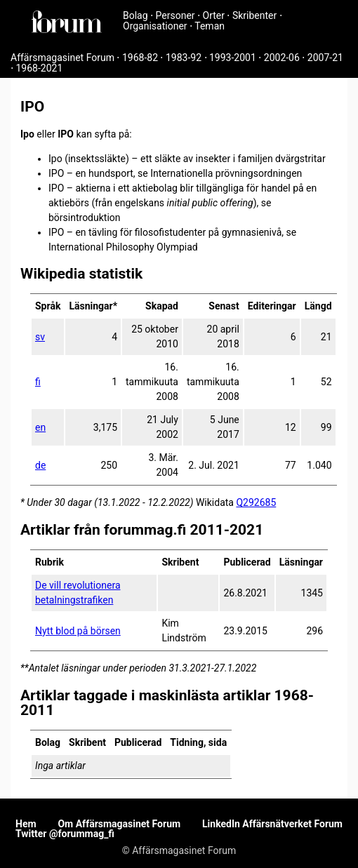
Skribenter (254, 15)
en (40, 427)
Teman (210, 26)
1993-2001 (233, 58)
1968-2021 (39, 68)
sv (40, 337)
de (40, 465)
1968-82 (140, 58)
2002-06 (282, 58)
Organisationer (155, 26)
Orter (214, 15)
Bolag (135, 15)
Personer (175, 15)
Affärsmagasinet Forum (62, 58)
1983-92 (184, 58)
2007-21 (325, 58)
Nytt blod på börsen (78, 631)
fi (38, 382)
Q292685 (256, 502)
